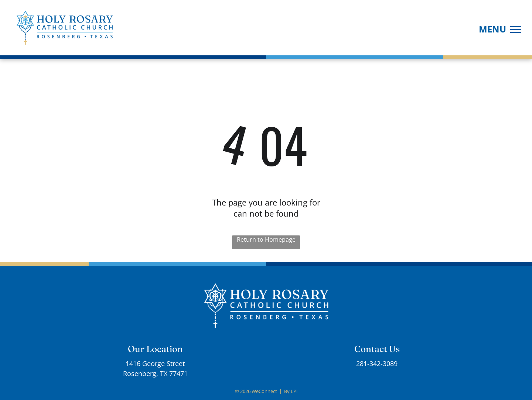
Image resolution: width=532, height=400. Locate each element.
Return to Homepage (266, 239)
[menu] (516, 30)
